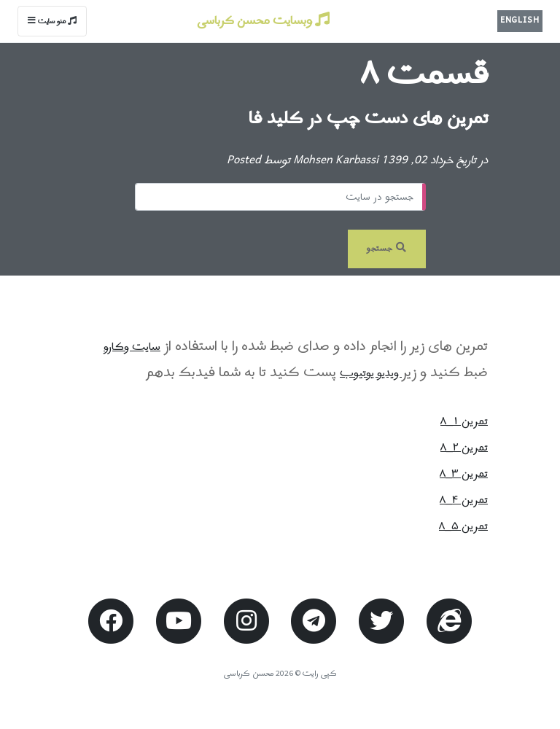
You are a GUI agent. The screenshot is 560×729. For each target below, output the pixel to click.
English (520, 20)
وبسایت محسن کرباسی (263, 21)
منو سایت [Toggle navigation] (52, 22)
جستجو (387, 249)
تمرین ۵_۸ (463, 526)
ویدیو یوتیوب (371, 373)
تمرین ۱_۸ (464, 421)
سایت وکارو (132, 347)
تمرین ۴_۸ (464, 500)
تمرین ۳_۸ (464, 474)
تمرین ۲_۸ (464, 448)
